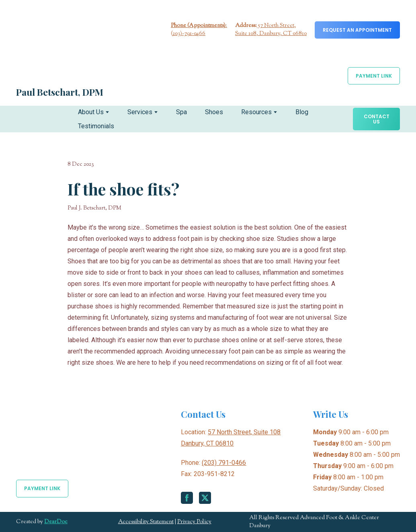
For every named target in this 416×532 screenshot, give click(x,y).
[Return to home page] (66, 46)
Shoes (214, 112)
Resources (256, 112)
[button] (357, 30)
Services (140, 112)
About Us (91, 112)
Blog (302, 112)
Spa (181, 112)
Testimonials (96, 126)
